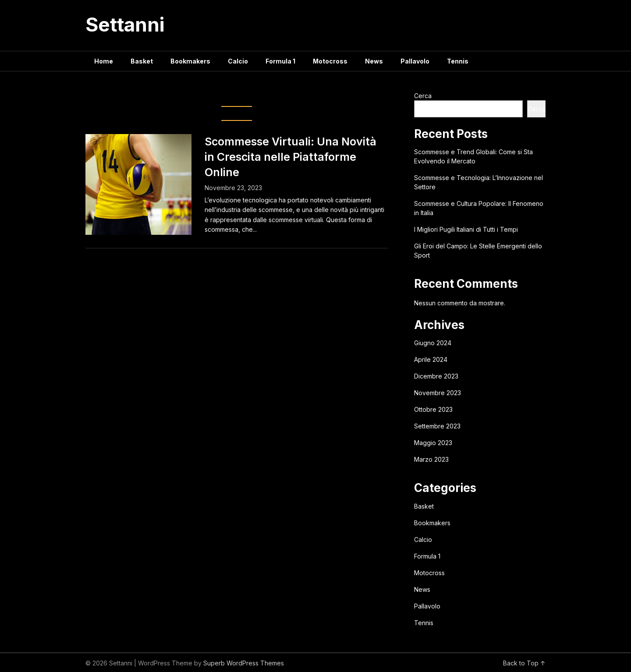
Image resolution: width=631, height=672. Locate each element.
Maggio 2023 (433, 443)
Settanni (125, 25)
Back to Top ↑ (524, 663)
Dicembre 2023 (436, 376)
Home (104, 61)
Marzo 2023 (431, 459)
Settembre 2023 (437, 426)
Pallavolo (415, 61)
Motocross (330, 61)
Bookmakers (190, 61)
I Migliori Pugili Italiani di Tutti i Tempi (466, 229)
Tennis (458, 61)
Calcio (238, 61)
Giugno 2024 (433, 343)
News (374, 61)
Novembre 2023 (438, 393)
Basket (142, 61)
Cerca (423, 96)
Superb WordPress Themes (244, 663)
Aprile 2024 (431, 359)
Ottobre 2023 (433, 409)
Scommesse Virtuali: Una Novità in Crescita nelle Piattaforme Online (291, 157)
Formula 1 (280, 61)
